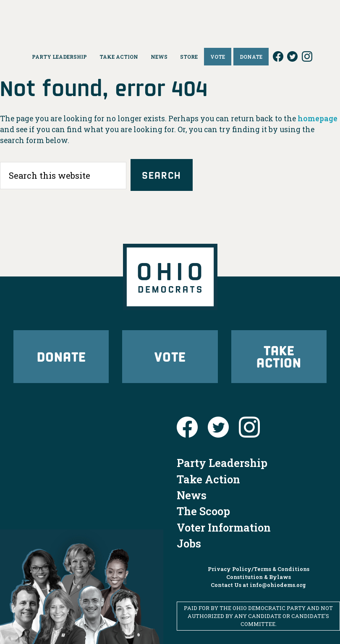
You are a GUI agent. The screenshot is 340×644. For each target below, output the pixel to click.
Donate (61, 356)
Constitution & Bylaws (259, 577)
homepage (318, 119)
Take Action (279, 356)
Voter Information (224, 527)
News (192, 495)
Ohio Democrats (170, 19)
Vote (170, 356)
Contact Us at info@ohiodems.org (258, 585)
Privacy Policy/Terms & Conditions (259, 569)
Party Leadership (222, 463)
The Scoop (203, 511)
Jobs (189, 543)
